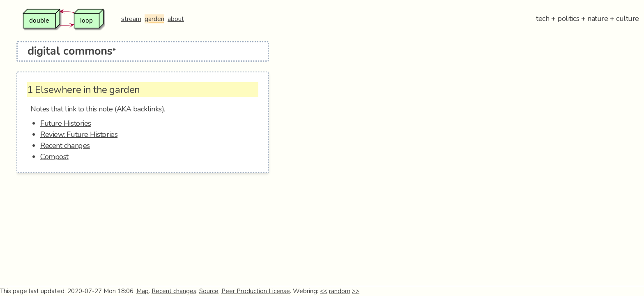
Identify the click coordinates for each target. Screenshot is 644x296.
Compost (54, 157)
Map (143, 291)
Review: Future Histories (79, 134)
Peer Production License (256, 291)
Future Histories (66, 123)
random (340, 291)
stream (131, 19)
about (176, 19)
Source (209, 291)
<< (324, 291)
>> (356, 291)
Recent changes (65, 146)
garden (154, 19)
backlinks (147, 109)
